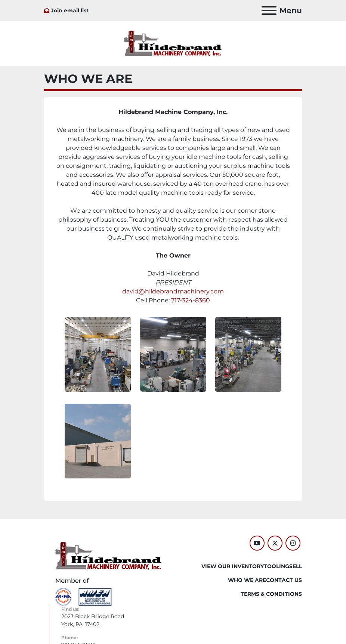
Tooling (277, 566)
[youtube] (257, 543)
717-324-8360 (191, 300)
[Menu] (269, 10)
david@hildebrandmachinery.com (173, 291)
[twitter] (275, 543)
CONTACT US (284, 580)
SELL (296, 566)
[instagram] (293, 543)
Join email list (70, 10)
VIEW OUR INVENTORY (233, 566)
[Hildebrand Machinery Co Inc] (109, 555)
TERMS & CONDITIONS (271, 594)
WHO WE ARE (247, 580)
